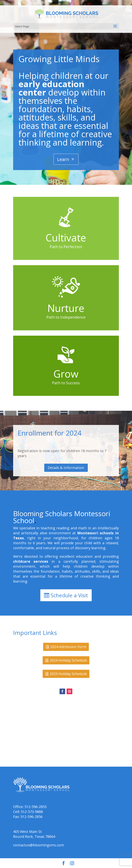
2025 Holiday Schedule (68, 674)
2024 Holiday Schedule (68, 660)
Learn (63, 159)
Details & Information (66, 468)
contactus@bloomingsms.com (39, 845)
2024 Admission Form (68, 647)
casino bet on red (103, 440)
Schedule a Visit (69, 595)
